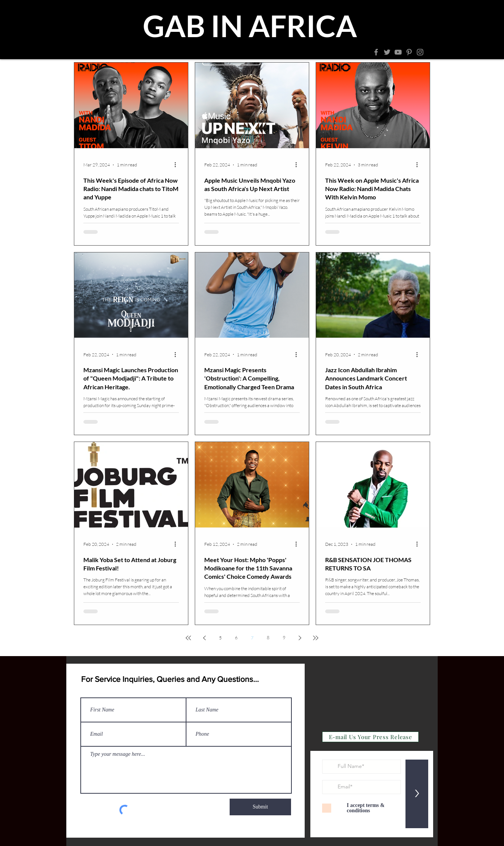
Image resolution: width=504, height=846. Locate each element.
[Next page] (300, 638)
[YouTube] (398, 52)
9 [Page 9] (284, 638)
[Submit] (260, 807)
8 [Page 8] (268, 638)
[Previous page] (204, 638)
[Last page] (316, 638)
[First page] (188, 638)
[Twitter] (387, 52)
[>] (417, 794)
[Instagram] (420, 52)
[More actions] (178, 165)
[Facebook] (376, 52)
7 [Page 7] (252, 638)
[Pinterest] (409, 52)
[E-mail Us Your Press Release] (370, 737)
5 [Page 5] (220, 638)
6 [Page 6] (236, 638)
